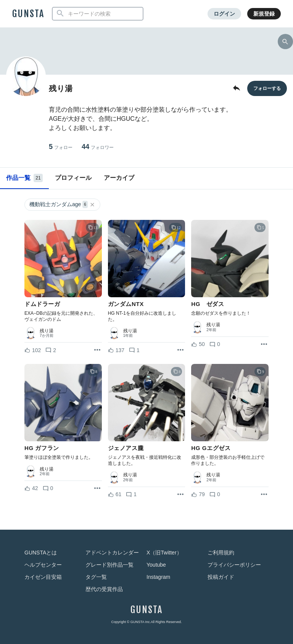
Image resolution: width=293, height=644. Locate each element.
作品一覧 (24, 178)
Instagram (158, 577)
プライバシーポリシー (234, 565)
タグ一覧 (96, 577)
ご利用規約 (221, 553)
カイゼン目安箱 (43, 577)
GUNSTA (28, 14)
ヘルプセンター (43, 565)
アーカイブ (119, 178)
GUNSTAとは (41, 553)
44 (98, 147)
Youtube (156, 565)
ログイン (224, 14)
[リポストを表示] (97, 350)
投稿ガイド (221, 577)
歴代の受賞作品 (104, 589)
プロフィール (73, 178)
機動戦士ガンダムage (62, 204)
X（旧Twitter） (164, 553)
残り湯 (47, 331)
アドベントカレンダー (112, 553)
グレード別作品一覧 (109, 565)
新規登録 (264, 14)
